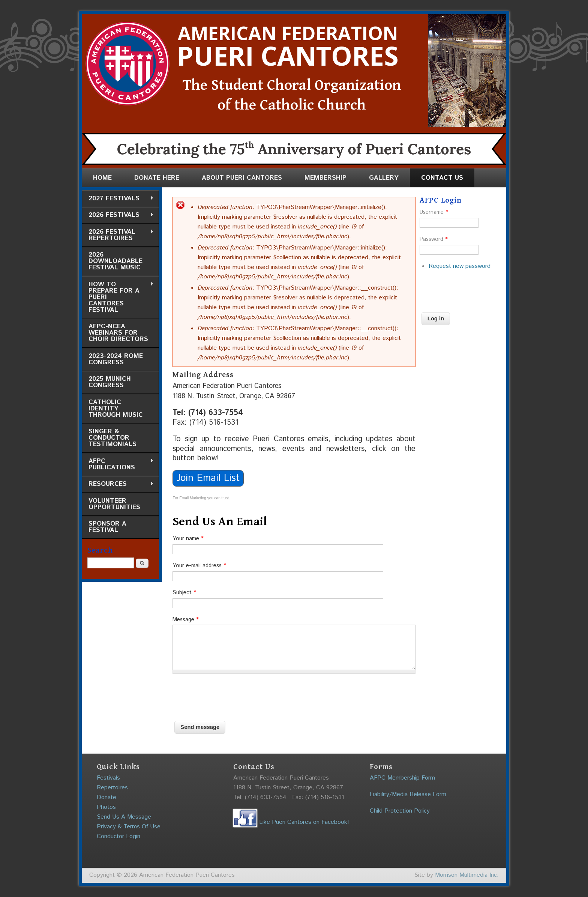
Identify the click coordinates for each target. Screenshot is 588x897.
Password (434, 239)
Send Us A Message (124, 817)
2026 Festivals (118, 215)
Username (434, 212)
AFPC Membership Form (402, 778)
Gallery (384, 178)
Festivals (108, 778)
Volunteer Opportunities (114, 504)
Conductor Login (118, 836)
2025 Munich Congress (110, 382)
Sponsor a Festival (107, 527)
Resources (118, 484)
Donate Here (157, 178)
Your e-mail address (199, 566)
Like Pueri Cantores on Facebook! (291, 822)
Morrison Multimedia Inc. (467, 875)
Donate (106, 797)
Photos (106, 807)
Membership (325, 178)
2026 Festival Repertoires (118, 235)
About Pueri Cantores (242, 178)
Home (102, 178)
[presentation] (229, 694)
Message (186, 620)
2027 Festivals (118, 199)
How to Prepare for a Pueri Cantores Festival (118, 297)
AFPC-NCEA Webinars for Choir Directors (118, 333)
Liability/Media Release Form (408, 794)
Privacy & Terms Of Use (129, 827)
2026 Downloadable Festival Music (115, 261)
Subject (184, 593)
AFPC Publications (118, 464)
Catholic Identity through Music (116, 409)
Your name (188, 539)
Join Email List (208, 478)
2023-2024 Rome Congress (116, 359)
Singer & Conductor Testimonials (112, 438)
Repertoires (112, 788)
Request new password (460, 266)
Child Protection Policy (400, 811)
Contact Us (442, 178)
